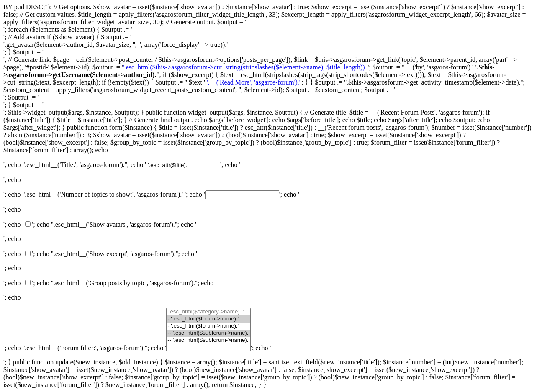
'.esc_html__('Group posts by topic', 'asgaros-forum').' (124, 283)
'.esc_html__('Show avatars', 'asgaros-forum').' (114, 224)
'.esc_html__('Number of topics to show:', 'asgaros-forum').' (103, 194)
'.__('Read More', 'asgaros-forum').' (254, 82)
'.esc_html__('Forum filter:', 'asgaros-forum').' (85, 348)
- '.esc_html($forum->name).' (208, 319)
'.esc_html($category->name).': (208, 312)
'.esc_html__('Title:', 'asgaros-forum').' (75, 165)
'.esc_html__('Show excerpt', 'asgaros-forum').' (115, 254)
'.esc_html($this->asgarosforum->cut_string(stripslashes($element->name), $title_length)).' (245, 67)
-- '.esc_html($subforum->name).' (208, 333)
